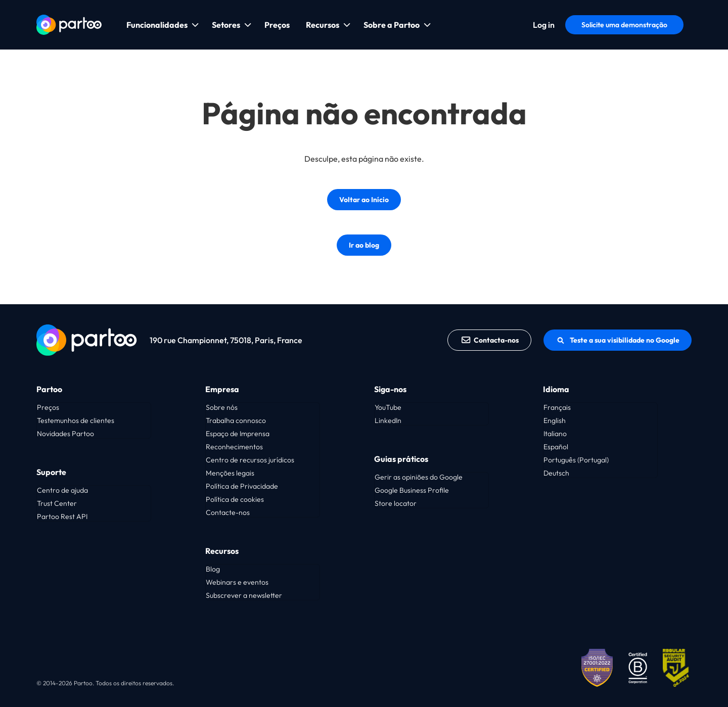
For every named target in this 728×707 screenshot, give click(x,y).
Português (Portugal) (576, 460)
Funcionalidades (157, 25)
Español (556, 447)
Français (557, 407)
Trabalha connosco (236, 420)
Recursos (323, 25)
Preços (277, 25)
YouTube (388, 407)
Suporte (51, 472)
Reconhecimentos (234, 447)
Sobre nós (222, 407)
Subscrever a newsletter (244, 595)
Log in (544, 25)
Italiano (555, 434)
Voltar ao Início (364, 200)
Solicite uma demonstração (624, 25)
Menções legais (230, 473)
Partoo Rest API (62, 516)
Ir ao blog (364, 245)
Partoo (49, 389)
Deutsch (556, 473)
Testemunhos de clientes (76, 420)
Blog (213, 569)
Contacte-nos (228, 512)
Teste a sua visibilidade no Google (618, 340)
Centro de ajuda (62, 490)
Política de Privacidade (242, 486)
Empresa (222, 389)
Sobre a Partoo (392, 25)
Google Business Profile (412, 490)
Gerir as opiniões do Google (419, 477)
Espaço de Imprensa (238, 434)
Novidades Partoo (65, 434)
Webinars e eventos (237, 582)
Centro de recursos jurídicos (250, 460)
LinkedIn (388, 420)
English (555, 420)
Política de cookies (235, 499)
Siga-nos (390, 389)
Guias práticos (401, 459)
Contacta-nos (490, 340)
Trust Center (57, 503)
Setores (226, 25)
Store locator (396, 503)
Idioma (556, 389)
